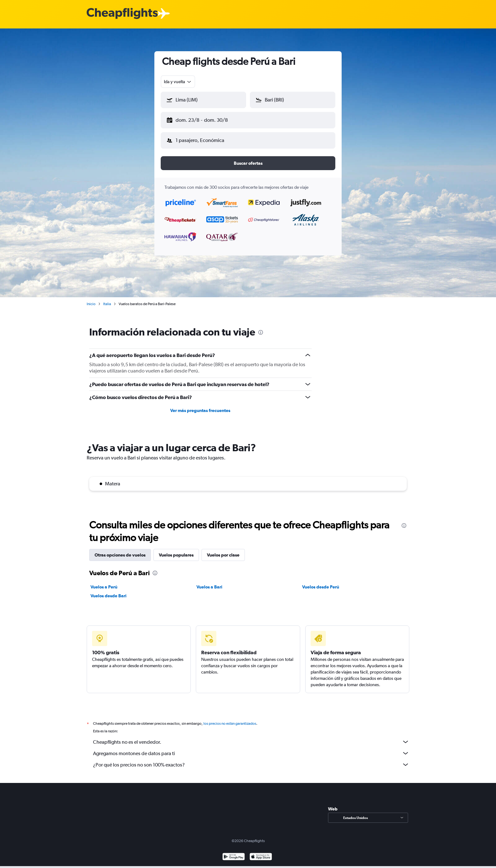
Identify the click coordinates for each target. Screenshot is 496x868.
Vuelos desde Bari (108, 591)
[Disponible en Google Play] (234, 852)
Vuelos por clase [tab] (223, 550)
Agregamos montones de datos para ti (251, 748)
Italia (107, 299)
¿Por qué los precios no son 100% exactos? (251, 760)
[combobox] (178, 82)
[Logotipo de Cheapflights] (122, 14)
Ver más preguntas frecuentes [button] (200, 405)
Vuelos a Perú (104, 582)
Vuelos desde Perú (321, 582)
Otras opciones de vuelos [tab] (120, 550)
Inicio (91, 299)
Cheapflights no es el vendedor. (251, 737)
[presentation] (261, 327)
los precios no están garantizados (230, 718)
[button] (201, 119)
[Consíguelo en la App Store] (261, 852)
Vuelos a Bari (209, 582)
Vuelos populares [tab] (176, 550)
